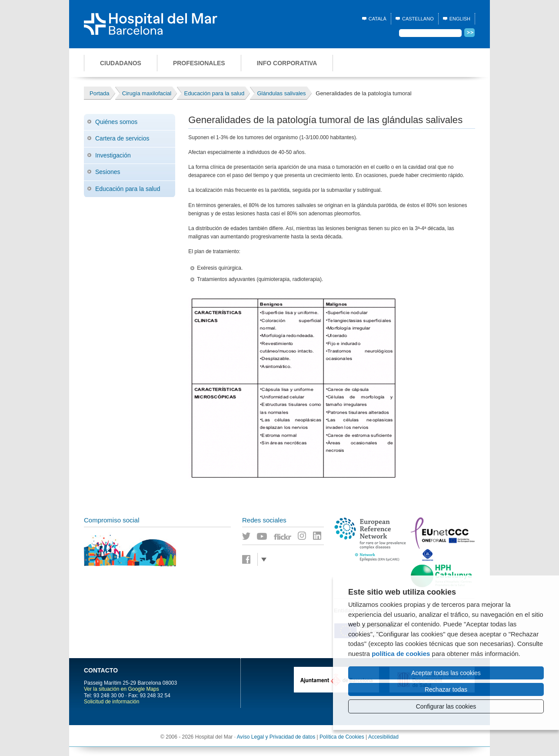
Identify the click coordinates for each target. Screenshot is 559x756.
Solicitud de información (111, 702)
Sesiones (108, 172)
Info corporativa (287, 63)
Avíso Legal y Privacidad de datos (276, 737)
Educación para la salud (128, 189)
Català (378, 19)
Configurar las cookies (446, 706)
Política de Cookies (342, 737)
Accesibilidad (383, 737)
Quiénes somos (116, 122)
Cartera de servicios (122, 138)
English (460, 19)
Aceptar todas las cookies (446, 673)
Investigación (113, 155)
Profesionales (199, 63)
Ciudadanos (121, 63)
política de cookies (401, 654)
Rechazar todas (446, 689)
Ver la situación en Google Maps (121, 689)
